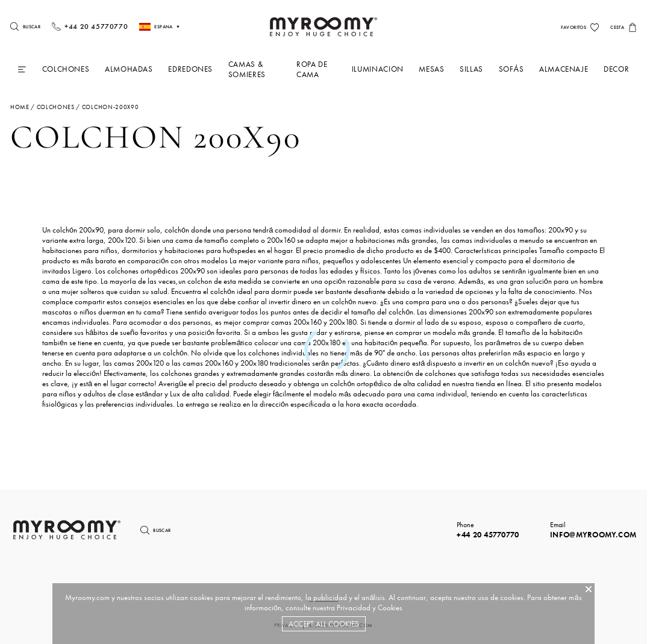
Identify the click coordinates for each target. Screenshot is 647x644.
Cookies (390, 608)
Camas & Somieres (247, 69)
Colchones (66, 69)
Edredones (190, 69)
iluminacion (378, 69)
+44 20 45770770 (488, 535)
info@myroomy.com (593, 535)
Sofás (511, 69)
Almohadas (129, 69)
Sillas (471, 69)
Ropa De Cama (312, 69)
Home (20, 107)
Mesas (431, 69)
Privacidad (354, 608)
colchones (56, 107)
